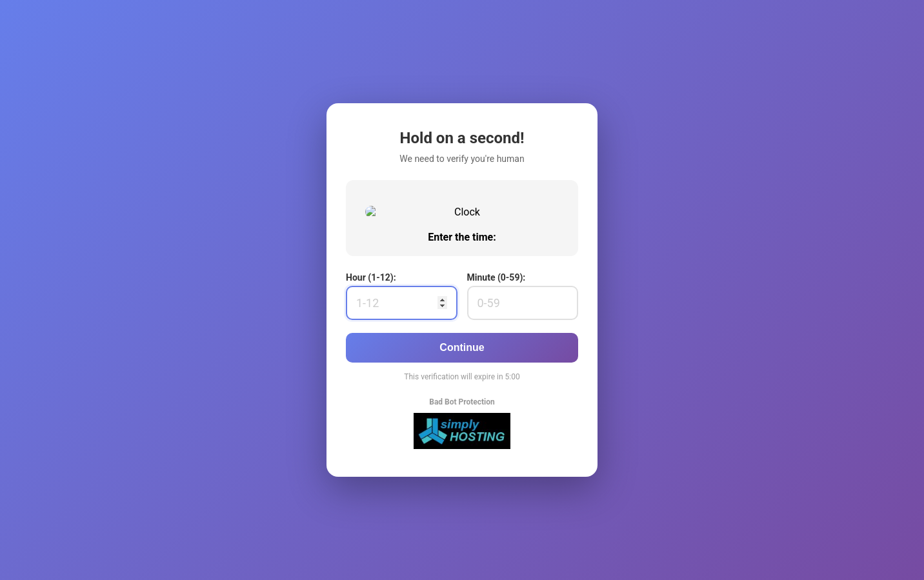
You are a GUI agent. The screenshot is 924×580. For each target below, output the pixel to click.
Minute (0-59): (497, 368)
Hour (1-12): (371, 368)
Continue (462, 438)
